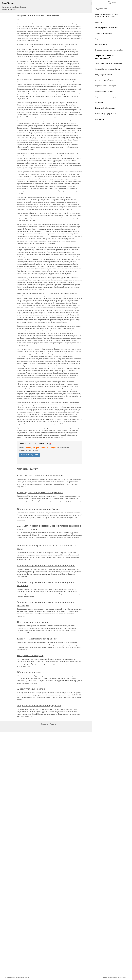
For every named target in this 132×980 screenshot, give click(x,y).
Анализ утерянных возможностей (106, 28)
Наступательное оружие (30, 655)
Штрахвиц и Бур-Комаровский (105, 108)
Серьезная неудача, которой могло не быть (109, 50)
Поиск (112, 3)
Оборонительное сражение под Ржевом (39, 509)
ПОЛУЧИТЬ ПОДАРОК (29, 455)
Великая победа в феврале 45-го (105, 114)
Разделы (53, 724)
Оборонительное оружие (31, 672)
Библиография (100, 119)
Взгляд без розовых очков (103, 75)
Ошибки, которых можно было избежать (108, 63)
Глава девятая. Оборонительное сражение (40, 476)
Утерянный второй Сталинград (105, 86)
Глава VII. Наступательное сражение (37, 639)
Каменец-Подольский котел (104, 91)
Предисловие (99, 22)
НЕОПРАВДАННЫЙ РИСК (104, 80)
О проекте (44, 724)
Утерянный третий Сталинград (105, 97)
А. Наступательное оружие (32, 689)
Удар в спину (99, 102)
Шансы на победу (101, 44)
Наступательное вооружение (33, 622)
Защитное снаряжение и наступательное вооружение (46, 566)
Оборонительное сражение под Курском (39, 705)
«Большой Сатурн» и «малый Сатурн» (108, 69)
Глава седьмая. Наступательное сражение (40, 492)
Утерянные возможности (103, 33)
